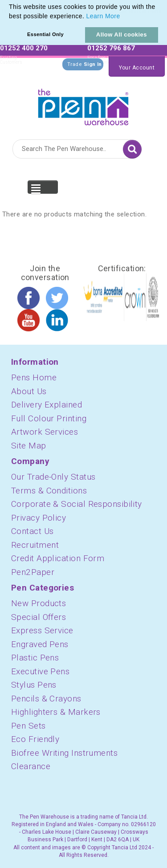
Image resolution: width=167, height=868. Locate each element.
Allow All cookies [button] (122, 35)
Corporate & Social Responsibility (77, 504)
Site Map (29, 446)
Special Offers (39, 617)
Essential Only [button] (45, 34)
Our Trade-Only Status (53, 477)
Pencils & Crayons (46, 699)
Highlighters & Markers (56, 712)
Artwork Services (45, 432)
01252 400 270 (24, 48)
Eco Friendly (35, 739)
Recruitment (35, 545)
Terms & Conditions (49, 491)
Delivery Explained (47, 405)
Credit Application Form (58, 558)
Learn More (103, 16)
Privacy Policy (39, 518)
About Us (29, 391)
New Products (39, 603)
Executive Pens (40, 671)
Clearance (31, 766)
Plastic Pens (35, 658)
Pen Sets (29, 726)
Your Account (137, 68)
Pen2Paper (33, 572)
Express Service (42, 630)
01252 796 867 (111, 48)
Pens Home (34, 377)
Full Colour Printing (49, 418)
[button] (123, 17)
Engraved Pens (40, 644)
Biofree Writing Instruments (64, 753)
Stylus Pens (34, 685)
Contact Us (33, 531)
